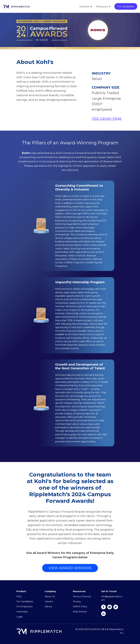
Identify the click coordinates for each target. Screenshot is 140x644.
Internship (22, 612)
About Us (50, 597)
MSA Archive (80, 612)
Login (20, 617)
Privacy (77, 602)
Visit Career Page (107, 118)
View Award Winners (70, 568)
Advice (48, 607)
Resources (102, 7)
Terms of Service (82, 597)
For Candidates (126, 7)
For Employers (24, 607)
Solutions (84, 7)
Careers (49, 602)
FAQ (19, 597)
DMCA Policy (80, 607)
